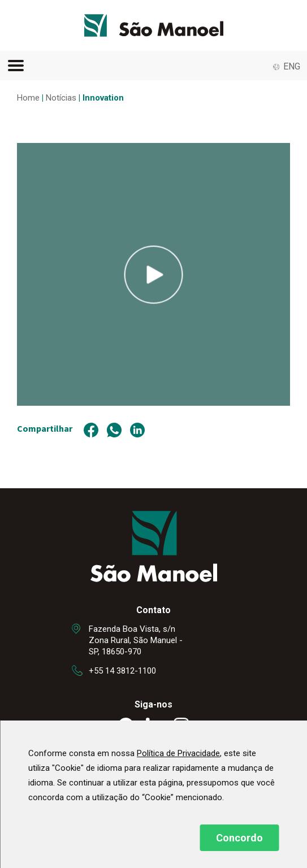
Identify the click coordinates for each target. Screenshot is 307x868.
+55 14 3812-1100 (122, 671)
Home (28, 98)
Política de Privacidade (178, 753)
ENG (292, 66)
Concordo (239, 838)
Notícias (61, 98)
